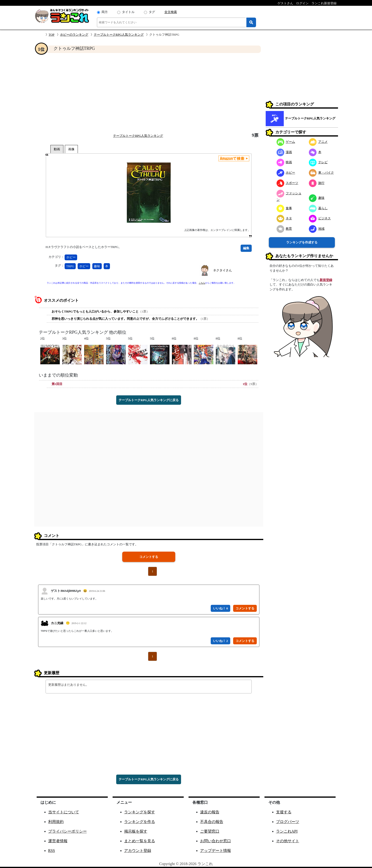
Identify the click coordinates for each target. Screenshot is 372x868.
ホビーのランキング (74, 35)
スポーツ (287, 183)
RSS (52, 851)
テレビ (318, 162)
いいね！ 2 (221, 641)
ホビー (71, 257)
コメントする (149, 557)
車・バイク (321, 173)
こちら (202, 283)
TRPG (70, 266)
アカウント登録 (138, 851)
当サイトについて (64, 812)
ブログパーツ (288, 822)
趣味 (97, 266)
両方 (105, 12)
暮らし (318, 208)
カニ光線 (57, 623)
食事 (284, 208)
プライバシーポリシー (68, 831)
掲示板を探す (136, 831)
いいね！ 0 (221, 608)
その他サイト (288, 841)
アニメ (318, 142)
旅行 (317, 183)
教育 (284, 229)
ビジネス (320, 218)
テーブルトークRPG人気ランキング (119, 35)
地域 (317, 229)
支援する (284, 812)
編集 (246, 248)
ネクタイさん (223, 270)
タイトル (128, 12)
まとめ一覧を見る (140, 841)
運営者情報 (58, 841)
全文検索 (171, 12)
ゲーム (286, 142)
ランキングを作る (140, 822)
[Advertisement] (149, 93)
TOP (52, 35)
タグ (152, 12)
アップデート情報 (216, 851)
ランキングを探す (140, 812)
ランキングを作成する (302, 242)
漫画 (284, 152)
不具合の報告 (212, 822)
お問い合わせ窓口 (216, 841)
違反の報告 (210, 812)
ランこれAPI (287, 831)
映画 (284, 162)
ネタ (284, 218)
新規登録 (326, 280)
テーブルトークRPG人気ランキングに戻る (149, 400)
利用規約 (56, 822)
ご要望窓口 (210, 831)
